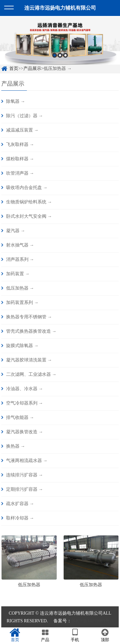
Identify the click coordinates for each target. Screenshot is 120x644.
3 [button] (65, 58)
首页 (14, 68)
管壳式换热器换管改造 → (31, 331)
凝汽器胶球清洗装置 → (29, 360)
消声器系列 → (20, 259)
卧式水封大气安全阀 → (29, 216)
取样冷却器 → (20, 518)
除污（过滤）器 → (25, 116)
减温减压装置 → (22, 130)
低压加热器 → (20, 288)
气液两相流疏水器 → (27, 461)
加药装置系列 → (22, 303)
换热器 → (16, 446)
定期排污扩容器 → (25, 489)
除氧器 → (16, 101)
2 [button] (60, 58)
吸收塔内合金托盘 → (27, 188)
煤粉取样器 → (20, 159)
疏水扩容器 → (20, 504)
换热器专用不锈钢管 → (29, 317)
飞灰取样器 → (20, 144)
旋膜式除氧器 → (22, 346)
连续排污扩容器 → (25, 475)
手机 (75, 635)
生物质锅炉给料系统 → (29, 202)
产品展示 (32, 68)
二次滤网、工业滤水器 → (31, 374)
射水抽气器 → (20, 245)
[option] (60, 43)
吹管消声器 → (20, 173)
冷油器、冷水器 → (25, 389)
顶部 (105, 635)
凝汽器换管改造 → (25, 432)
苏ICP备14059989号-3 (92, 621)
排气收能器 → (20, 417)
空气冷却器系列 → (25, 403)
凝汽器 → (16, 231)
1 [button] (55, 58)
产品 (45, 635)
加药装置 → (18, 274)
